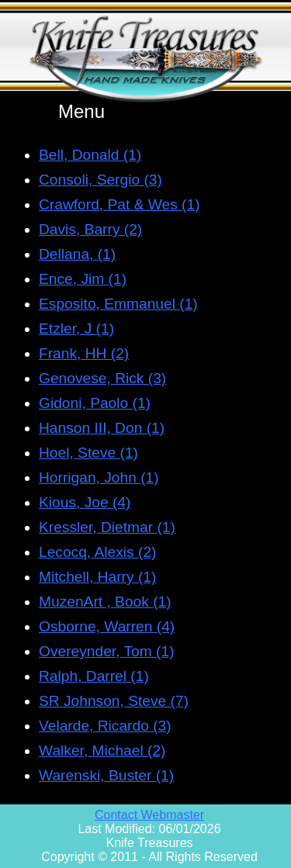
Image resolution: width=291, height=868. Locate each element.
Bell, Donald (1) (90, 155)
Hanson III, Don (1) (102, 428)
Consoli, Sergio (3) (100, 180)
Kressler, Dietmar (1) (107, 527)
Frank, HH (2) (84, 353)
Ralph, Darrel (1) (94, 676)
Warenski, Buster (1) (106, 775)
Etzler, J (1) (76, 329)
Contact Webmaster (149, 815)
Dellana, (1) (77, 254)
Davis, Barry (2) (90, 229)
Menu (81, 111)
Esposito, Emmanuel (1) (118, 304)
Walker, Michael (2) (102, 750)
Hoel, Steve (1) (88, 453)
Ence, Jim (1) (83, 279)
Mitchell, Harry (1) (97, 577)
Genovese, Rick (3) (102, 378)
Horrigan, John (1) (99, 477)
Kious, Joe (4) (85, 502)
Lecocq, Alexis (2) (97, 552)
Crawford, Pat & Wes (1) (120, 204)
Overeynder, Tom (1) (107, 651)
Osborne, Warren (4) (107, 626)
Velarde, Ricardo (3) (105, 726)
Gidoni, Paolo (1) (95, 403)
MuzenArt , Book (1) (105, 602)
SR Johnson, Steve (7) (114, 701)
